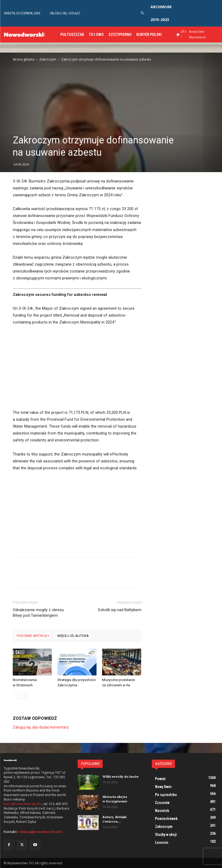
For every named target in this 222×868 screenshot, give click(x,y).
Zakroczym (48, 59)
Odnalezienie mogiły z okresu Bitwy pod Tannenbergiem (38, 613)
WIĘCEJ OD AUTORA (73, 636)
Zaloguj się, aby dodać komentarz (41, 727)
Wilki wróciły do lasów (121, 777)
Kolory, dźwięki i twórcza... (115, 819)
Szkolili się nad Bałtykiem (120, 610)
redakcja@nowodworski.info (40, 832)
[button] (143, 13)
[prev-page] (16, 696)
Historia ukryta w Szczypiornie (115, 799)
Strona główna (24, 59)
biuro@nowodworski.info (23, 804)
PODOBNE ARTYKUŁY (33, 636)
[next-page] (25, 696)
